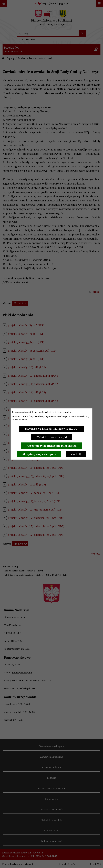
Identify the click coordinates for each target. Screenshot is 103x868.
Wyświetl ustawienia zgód (52, 437)
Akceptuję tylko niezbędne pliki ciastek (52, 446)
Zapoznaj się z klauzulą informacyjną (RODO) (51, 429)
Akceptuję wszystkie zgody (39, 454)
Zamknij (76, 454)
